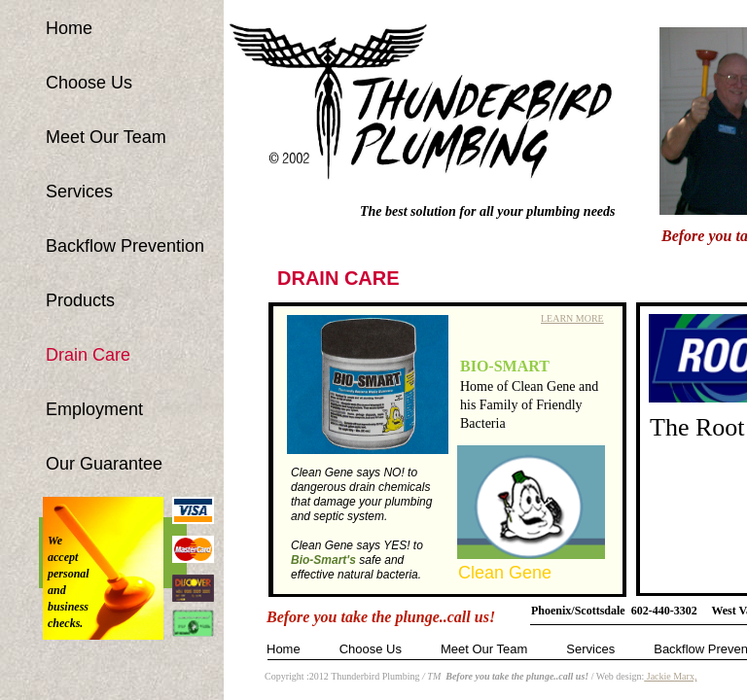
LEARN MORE (572, 318)
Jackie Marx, (670, 676)
